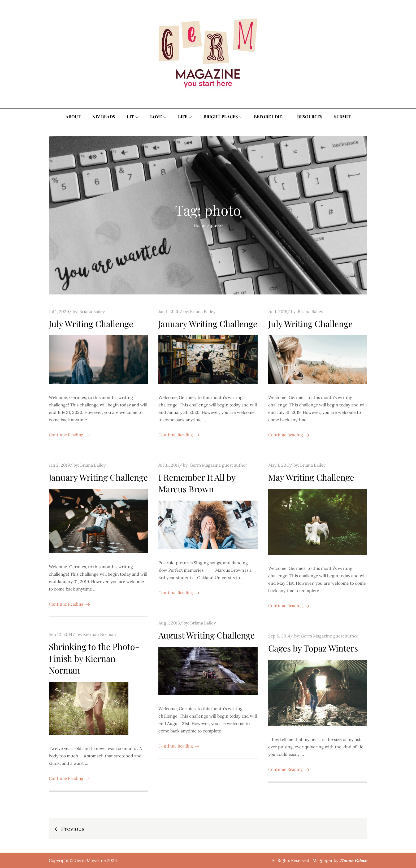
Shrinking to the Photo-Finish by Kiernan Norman (94, 658)
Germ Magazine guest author (218, 465)
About (73, 117)
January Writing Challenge (208, 324)
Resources (310, 117)
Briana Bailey (92, 311)
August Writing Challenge (207, 635)
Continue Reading (69, 435)
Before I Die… (270, 117)
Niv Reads (104, 117)
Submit (342, 117)
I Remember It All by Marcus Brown (197, 483)
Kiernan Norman (99, 634)
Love (158, 117)
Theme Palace (353, 860)
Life (185, 117)
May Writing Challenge (311, 477)
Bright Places (223, 117)
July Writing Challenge (91, 324)
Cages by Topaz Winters (313, 648)
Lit (133, 117)
